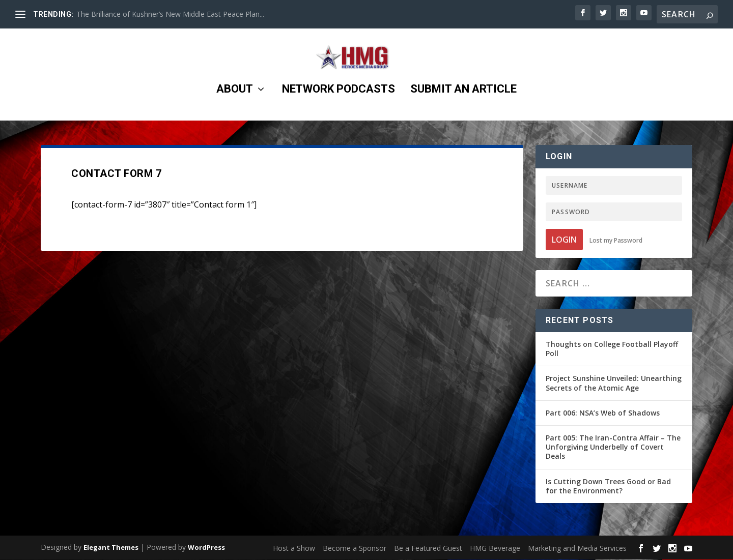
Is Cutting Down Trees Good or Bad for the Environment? (608, 487)
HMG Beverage (495, 549)
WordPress (206, 548)
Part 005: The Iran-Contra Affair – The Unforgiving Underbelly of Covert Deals (613, 447)
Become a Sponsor (355, 549)
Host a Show (294, 549)
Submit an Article (463, 95)
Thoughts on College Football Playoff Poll (612, 349)
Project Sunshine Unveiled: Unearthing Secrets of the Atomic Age (614, 383)
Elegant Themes (111, 548)
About (235, 95)
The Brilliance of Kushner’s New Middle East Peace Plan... (170, 14)
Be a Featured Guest (428, 549)
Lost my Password (616, 241)
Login (564, 240)
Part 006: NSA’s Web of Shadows (603, 413)
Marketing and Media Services (577, 549)
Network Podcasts (339, 95)
